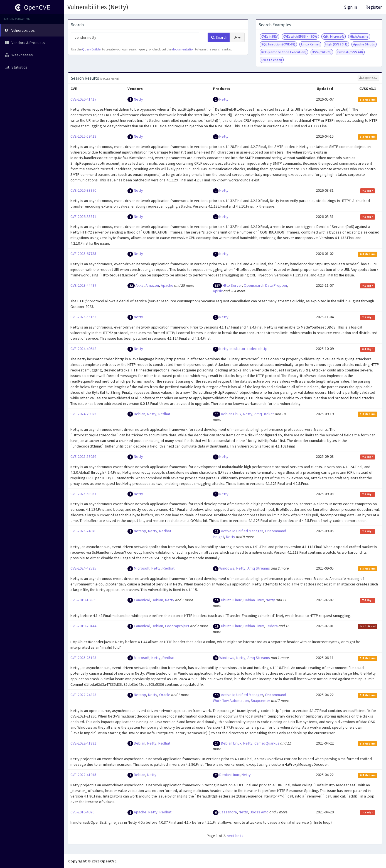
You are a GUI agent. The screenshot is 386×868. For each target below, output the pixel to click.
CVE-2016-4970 (82, 812)
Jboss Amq (259, 812)
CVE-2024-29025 (83, 414)
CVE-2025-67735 (83, 254)
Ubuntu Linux (231, 600)
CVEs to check (272, 60)
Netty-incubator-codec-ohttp (243, 349)
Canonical (142, 600)
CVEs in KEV (269, 36)
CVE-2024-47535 (83, 568)
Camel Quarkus (267, 743)
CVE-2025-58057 (83, 494)
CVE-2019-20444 (83, 626)
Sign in (351, 7)
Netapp (140, 531)
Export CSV (368, 78)
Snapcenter (260, 701)
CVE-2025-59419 (83, 136)
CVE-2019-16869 (83, 600)
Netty (138, 99)
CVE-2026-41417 (83, 99)
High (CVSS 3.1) (336, 44)
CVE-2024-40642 (83, 349)
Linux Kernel (310, 44)
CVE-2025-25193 (83, 658)
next (230, 836)
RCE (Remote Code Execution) (284, 52)
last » (239, 836)
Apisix (218, 291)
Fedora (272, 626)
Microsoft (142, 568)
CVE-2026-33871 (83, 217)
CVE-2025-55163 (83, 317)
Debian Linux (231, 414)
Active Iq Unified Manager (242, 531)
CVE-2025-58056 (83, 456)
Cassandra (228, 812)
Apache (167, 285)
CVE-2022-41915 (83, 775)
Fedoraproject (177, 626)
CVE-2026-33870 (83, 190)
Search (219, 37)
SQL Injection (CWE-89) (278, 44)
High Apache (359, 36)
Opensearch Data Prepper (265, 285)
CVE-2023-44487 (83, 285)
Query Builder (92, 49)
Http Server (232, 285)
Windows (227, 568)
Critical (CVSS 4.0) (350, 52)
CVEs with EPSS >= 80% (300, 36)
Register (374, 7)
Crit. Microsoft (334, 36)
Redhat (164, 414)
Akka (140, 285)
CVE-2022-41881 (83, 743)
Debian (140, 414)
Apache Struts (364, 44)
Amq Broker (264, 414)
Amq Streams (259, 568)
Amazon (152, 285)
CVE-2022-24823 (83, 695)
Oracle (165, 695)
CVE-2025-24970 (83, 531)
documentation (183, 49)
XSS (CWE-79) (322, 52)
